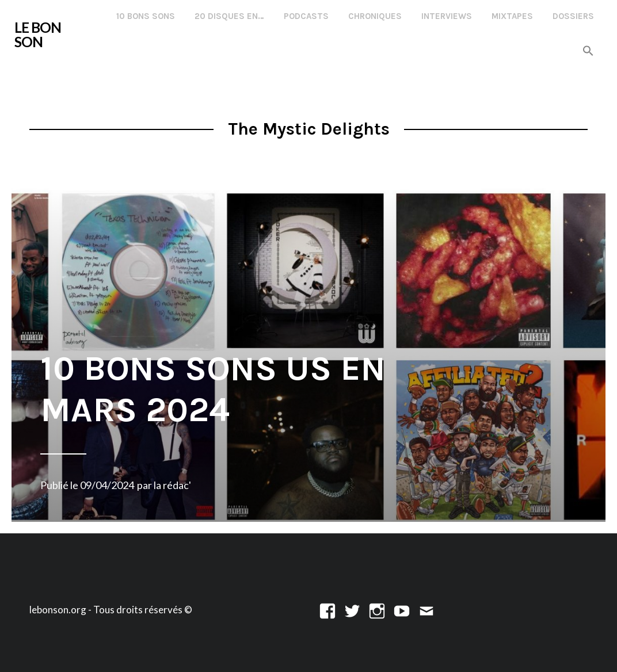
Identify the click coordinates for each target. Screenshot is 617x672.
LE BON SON (38, 35)
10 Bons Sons (146, 16)
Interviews (447, 16)
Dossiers (573, 16)
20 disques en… (229, 16)
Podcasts (306, 16)
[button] (588, 51)
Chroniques (375, 16)
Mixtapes (512, 16)
